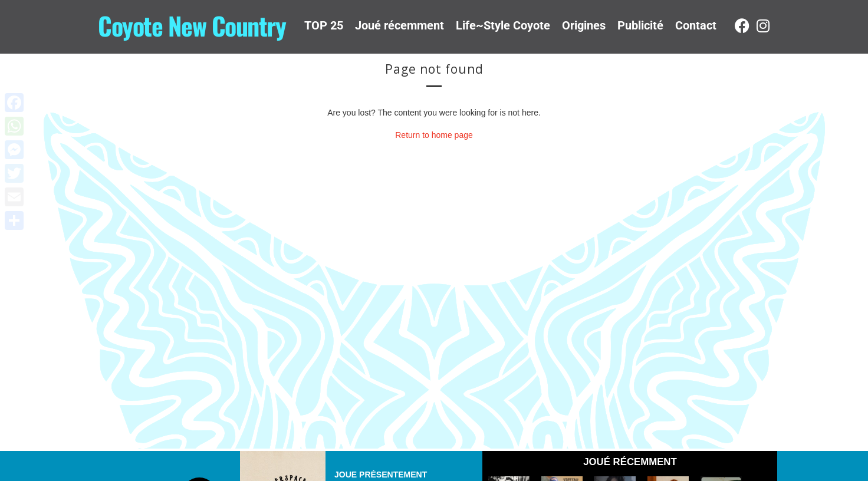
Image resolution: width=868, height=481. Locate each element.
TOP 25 (324, 25)
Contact (696, 25)
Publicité (640, 25)
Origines (584, 25)
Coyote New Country (192, 25)
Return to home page (434, 135)
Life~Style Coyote (503, 25)
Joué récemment (400, 25)
